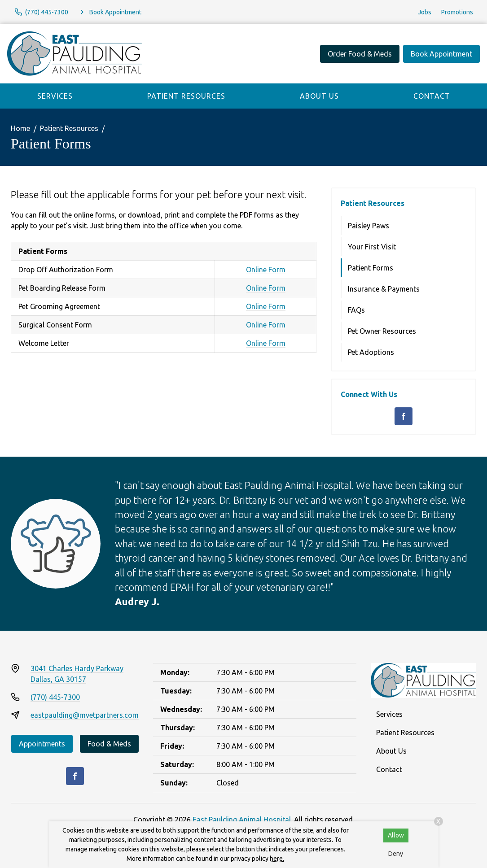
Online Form (266, 270)
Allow (396, 835)
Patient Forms (371, 268)
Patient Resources (186, 96)
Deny (396, 854)
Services (55, 96)
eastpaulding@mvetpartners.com (85, 715)
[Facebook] (404, 416)
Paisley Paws (369, 226)
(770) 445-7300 (55, 697)
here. (277, 859)
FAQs (356, 310)
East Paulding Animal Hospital (242, 820)
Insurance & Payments (384, 289)
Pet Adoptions (371, 352)
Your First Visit (372, 247)
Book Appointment (441, 54)
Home (20, 128)
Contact (432, 96)
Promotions (457, 12)
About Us (319, 96)
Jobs (425, 12)
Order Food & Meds (360, 54)
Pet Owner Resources (382, 331)
